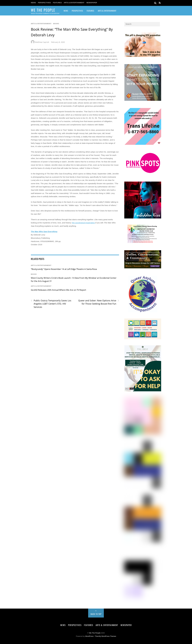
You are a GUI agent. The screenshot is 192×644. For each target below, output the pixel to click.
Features (57, 3)
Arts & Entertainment (74, 3)
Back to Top (96, 614)
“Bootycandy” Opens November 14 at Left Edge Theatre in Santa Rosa (64, 269)
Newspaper (92, 3)
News (33, 3)
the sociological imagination (84, 223)
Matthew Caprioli (42, 42)
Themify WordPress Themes (105, 636)
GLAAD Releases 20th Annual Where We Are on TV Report (58, 290)
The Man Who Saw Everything (44, 232)
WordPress (89, 636)
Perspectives (44, 3)
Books (56, 24)
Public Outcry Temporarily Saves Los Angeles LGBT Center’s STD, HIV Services (51, 304)
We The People (95, 633)
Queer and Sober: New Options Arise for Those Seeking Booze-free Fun (99, 302)
